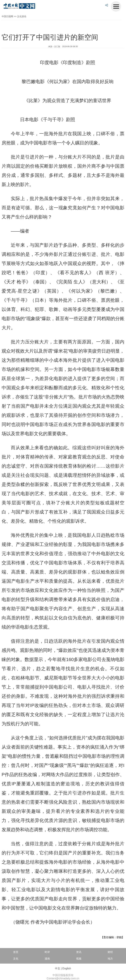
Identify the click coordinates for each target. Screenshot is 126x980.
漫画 (47, 959)
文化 (16, 959)
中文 (58, 968)
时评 (47, 952)
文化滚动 (22, 16)
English (67, 968)
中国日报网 (7, 16)
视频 (79, 959)
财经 (110, 952)
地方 (110, 959)
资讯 (79, 952)
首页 (16, 952)
